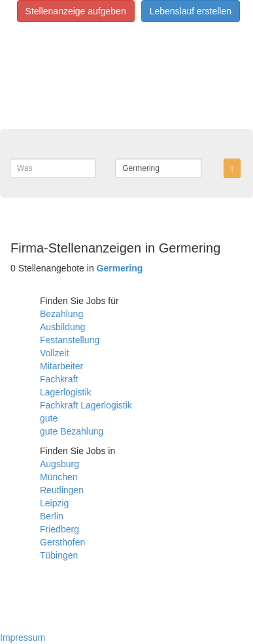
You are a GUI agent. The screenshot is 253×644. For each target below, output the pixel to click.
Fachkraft (59, 379)
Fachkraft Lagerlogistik (86, 405)
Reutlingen (62, 490)
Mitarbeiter (61, 366)
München (59, 477)
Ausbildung (62, 327)
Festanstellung (70, 340)
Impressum (23, 637)
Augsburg (59, 464)
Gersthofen (62, 542)
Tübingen (59, 555)
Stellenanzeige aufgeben (76, 11)
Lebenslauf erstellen (191, 11)
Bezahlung (61, 314)
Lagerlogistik (66, 392)
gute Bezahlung (72, 431)
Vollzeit (54, 353)
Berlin (52, 516)
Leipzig (54, 503)
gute (49, 418)
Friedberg (59, 529)
